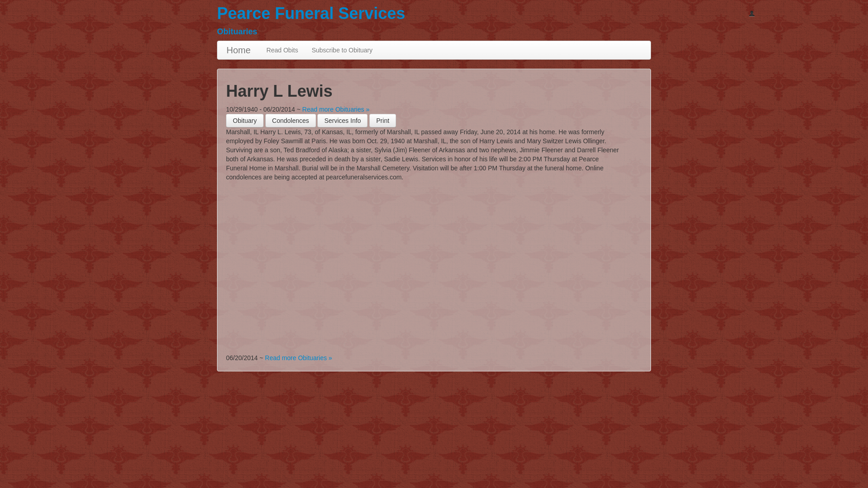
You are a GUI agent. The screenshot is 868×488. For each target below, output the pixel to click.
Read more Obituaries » (336, 109)
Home (238, 50)
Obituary (245, 121)
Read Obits (282, 50)
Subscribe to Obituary (342, 50)
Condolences (291, 121)
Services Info (342, 121)
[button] (383, 121)
